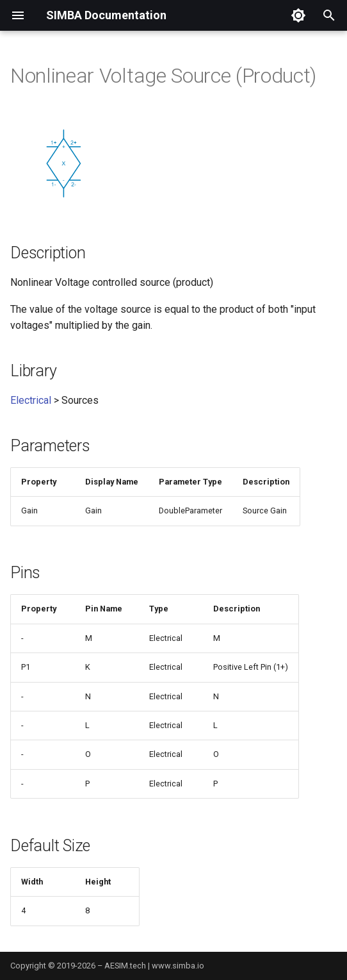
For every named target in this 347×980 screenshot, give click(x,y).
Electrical (31, 400)
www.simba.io (178, 966)
